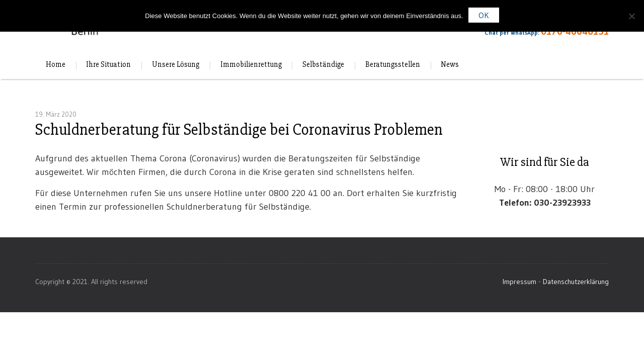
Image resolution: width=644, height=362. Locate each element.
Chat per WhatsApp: (538, 35)
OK (484, 15)
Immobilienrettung (251, 65)
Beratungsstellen (393, 65)
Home (56, 65)
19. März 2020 (56, 114)
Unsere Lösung (176, 65)
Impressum (519, 282)
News (450, 65)
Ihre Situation (108, 65)
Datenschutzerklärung (576, 282)
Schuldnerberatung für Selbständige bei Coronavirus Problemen (239, 129)
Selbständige (323, 65)
